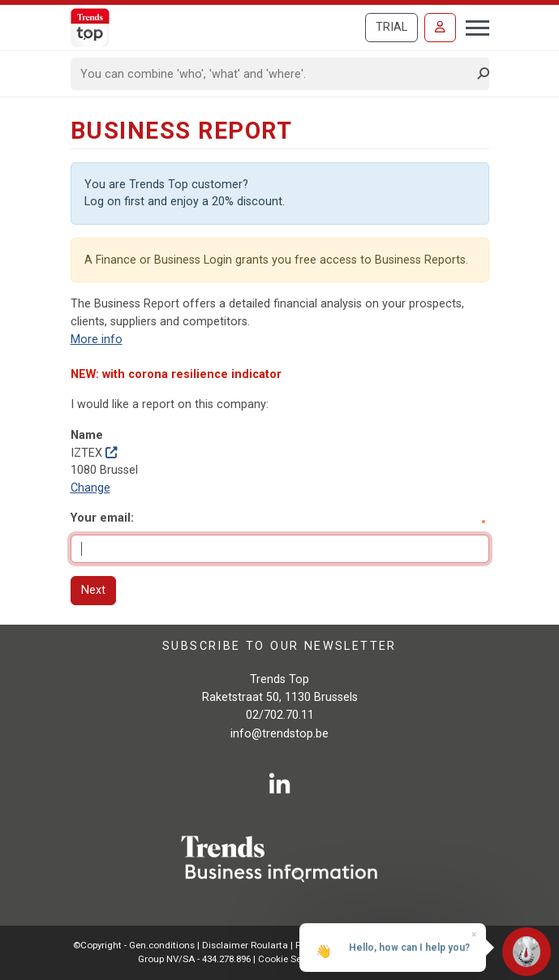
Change (90, 488)
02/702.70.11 (280, 715)
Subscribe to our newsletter (279, 646)
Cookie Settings (293, 959)
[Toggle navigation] (473, 26)
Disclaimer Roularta (245, 945)
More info (97, 340)
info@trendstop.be (279, 734)
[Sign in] (440, 28)
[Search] (275, 74)
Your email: (102, 518)
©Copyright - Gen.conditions (134, 945)
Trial (391, 27)
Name (87, 435)
